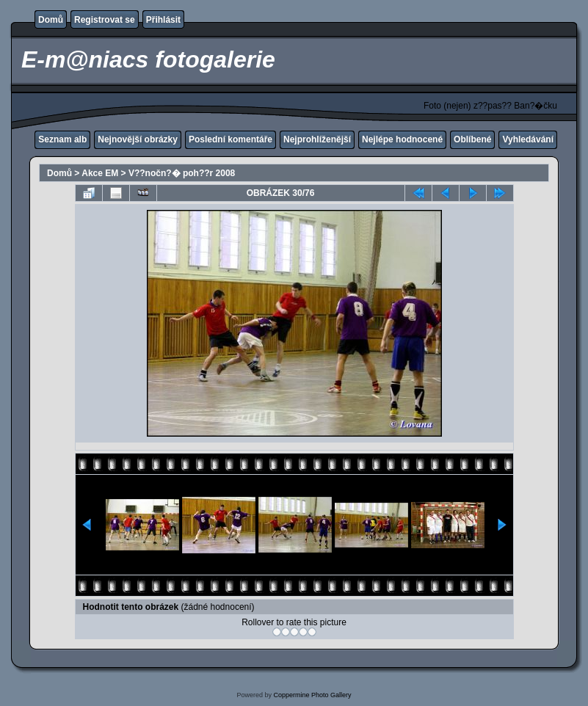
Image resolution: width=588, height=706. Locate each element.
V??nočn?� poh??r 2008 (182, 173)
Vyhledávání (528, 139)
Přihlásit (163, 20)
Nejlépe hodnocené (402, 139)
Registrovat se (105, 20)
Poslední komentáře (231, 139)
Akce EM (100, 173)
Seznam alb (62, 139)
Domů (51, 20)
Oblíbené (472, 139)
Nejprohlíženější (317, 139)
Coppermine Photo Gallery (312, 695)
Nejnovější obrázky (138, 139)
